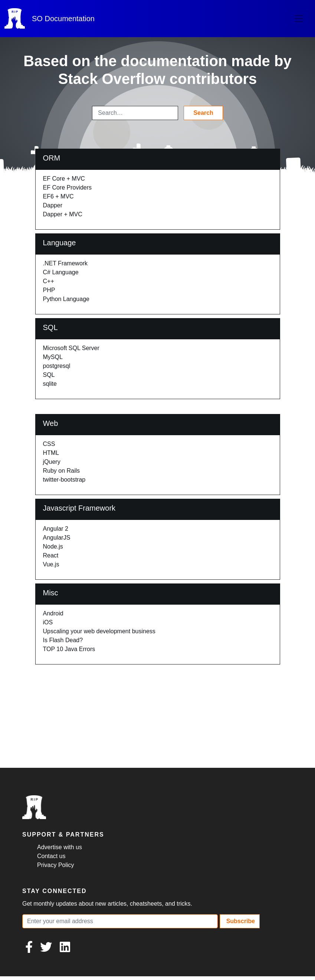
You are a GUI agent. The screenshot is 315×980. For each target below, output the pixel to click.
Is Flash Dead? (63, 640)
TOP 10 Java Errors (69, 649)
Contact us (51, 856)
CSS (49, 444)
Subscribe (240, 921)
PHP (49, 290)
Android (53, 613)
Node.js (53, 546)
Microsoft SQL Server (71, 348)
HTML (51, 453)
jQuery (52, 462)
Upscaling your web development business (99, 631)
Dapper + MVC (63, 214)
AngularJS (57, 538)
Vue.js (51, 564)
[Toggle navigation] (299, 19)
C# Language (61, 272)
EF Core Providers (68, 187)
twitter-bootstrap (64, 480)
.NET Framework (65, 263)
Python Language (66, 299)
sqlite (50, 384)
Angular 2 (56, 529)
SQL (49, 375)
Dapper (53, 205)
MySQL (53, 357)
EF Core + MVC (64, 179)
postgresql (57, 366)
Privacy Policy (56, 865)
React (51, 555)
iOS (48, 622)
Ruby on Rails (62, 471)
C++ (49, 281)
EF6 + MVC (58, 196)
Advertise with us (60, 847)
